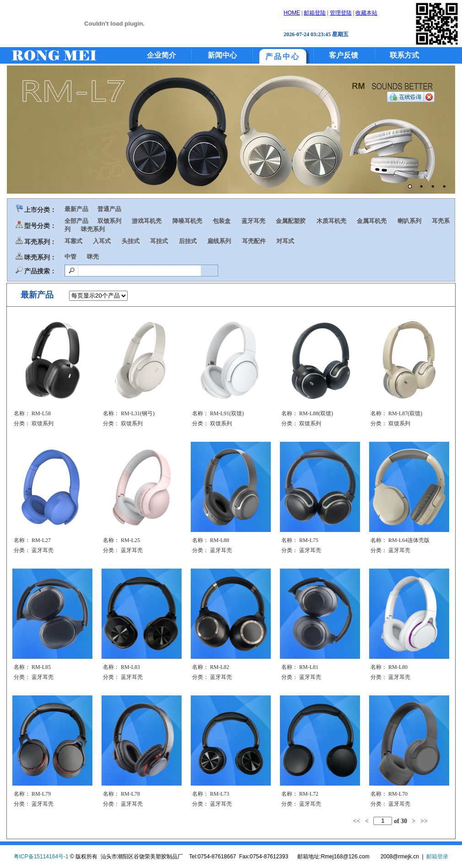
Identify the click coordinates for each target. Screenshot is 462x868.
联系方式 (404, 55)
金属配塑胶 (291, 221)
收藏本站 (366, 13)
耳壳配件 (254, 241)
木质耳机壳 (331, 221)
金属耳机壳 (372, 221)
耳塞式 (73, 241)
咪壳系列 (93, 229)
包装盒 (222, 221)
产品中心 (283, 57)
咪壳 (93, 257)
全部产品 (76, 221)
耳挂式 (159, 241)
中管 (70, 257)
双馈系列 (109, 221)
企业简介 (161, 55)
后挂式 (188, 241)
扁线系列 (219, 241)
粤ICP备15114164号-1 (41, 857)
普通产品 (109, 209)
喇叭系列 (409, 221)
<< (356, 821)
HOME (292, 13)
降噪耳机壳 (187, 221)
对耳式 (285, 241)
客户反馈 (344, 55)
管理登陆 (341, 13)
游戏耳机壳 (147, 221)
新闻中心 (222, 55)
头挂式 (131, 241)
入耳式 (102, 241)
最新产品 (76, 209)
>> (424, 821)
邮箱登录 (437, 857)
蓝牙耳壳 (253, 221)
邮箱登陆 (315, 13)
